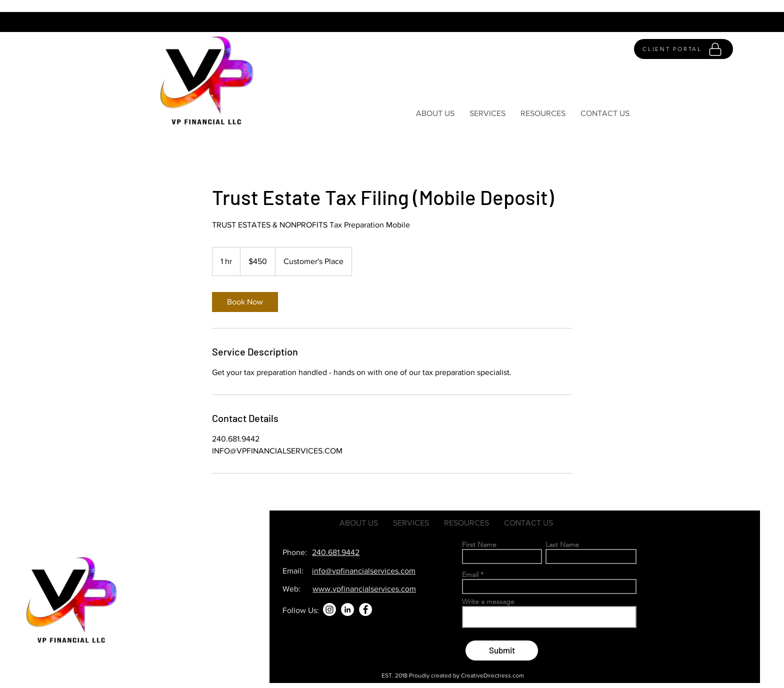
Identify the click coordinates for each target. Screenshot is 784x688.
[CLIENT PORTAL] (683, 49)
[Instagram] (329, 609)
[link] (245, 302)
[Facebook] (365, 609)
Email (470, 574)
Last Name (562, 544)
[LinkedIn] (347, 609)
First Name (479, 544)
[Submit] (502, 650)
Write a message (488, 601)
